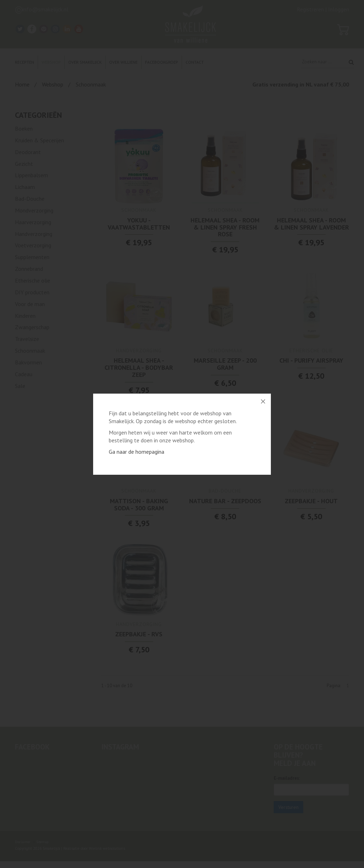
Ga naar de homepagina (136, 452)
